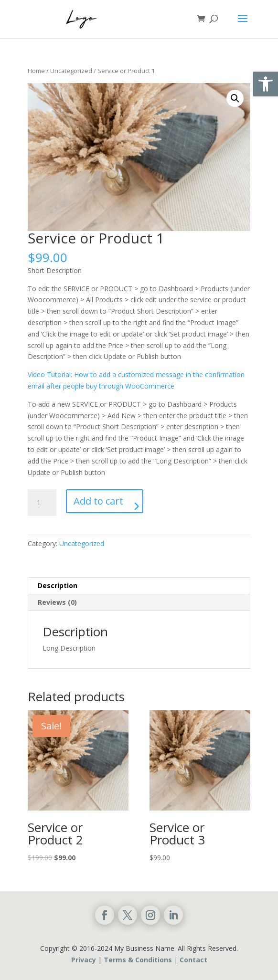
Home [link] (36, 71)
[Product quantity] (42, 503)
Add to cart (98, 501)
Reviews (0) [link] (57, 602)
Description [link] (58, 585)
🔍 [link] (235, 98)
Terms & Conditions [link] (138, 960)
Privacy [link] (84, 960)
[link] (266, 84)
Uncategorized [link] (71, 71)
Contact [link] (193, 960)
